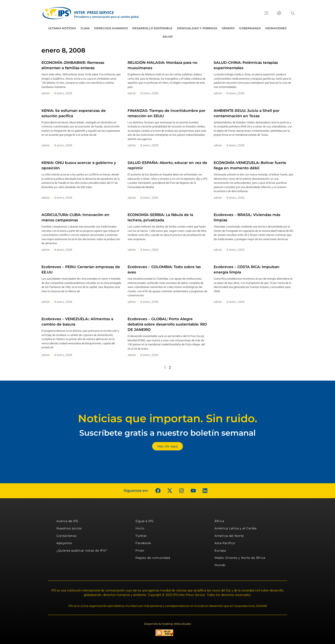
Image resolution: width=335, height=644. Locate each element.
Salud (168, 37)
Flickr (140, 551)
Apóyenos (64, 543)
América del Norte (229, 536)
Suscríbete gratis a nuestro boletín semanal (167, 433)
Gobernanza (250, 28)
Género (228, 28)
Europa (220, 551)
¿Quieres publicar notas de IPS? (82, 551)
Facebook (143, 543)
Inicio (140, 528)
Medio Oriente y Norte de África (240, 558)
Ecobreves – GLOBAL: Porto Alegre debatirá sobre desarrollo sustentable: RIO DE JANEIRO (167, 324)
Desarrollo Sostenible (152, 28)
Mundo (220, 565)
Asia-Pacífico (225, 543)
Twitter (141, 536)
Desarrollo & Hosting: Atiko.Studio (167, 624)
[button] (293, 13)
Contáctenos (67, 536)
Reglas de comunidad (153, 558)
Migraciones (276, 28)
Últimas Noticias (62, 28)
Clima (85, 28)
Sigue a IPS (145, 521)
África (219, 521)
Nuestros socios (69, 528)
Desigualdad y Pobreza (197, 28)
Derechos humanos (111, 28)
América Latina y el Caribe (235, 528)
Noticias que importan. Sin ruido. (168, 418)
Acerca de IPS (67, 521)
